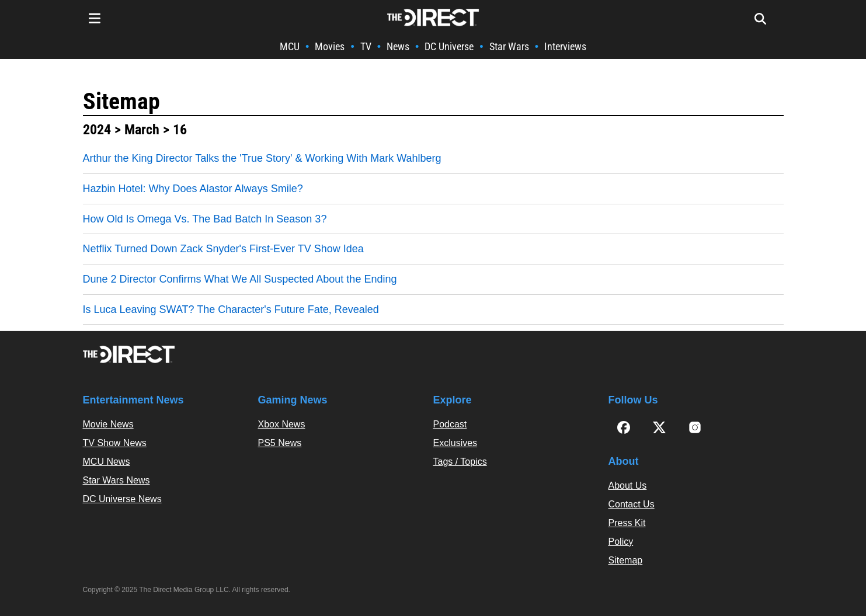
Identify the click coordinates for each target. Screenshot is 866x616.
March (142, 130)
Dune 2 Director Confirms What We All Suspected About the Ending (240, 279)
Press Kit (627, 523)
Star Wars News (116, 480)
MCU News (107, 462)
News (398, 46)
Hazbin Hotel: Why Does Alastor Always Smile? (193, 189)
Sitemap (121, 101)
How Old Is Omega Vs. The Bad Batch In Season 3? (205, 219)
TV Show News (115, 443)
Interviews (565, 46)
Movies (330, 46)
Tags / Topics (460, 462)
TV (366, 46)
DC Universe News (122, 499)
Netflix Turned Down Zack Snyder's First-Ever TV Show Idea (223, 249)
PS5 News (280, 443)
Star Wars (509, 46)
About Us (628, 486)
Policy (621, 542)
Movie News (108, 424)
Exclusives (455, 443)
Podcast (450, 424)
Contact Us (632, 504)
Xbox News (282, 424)
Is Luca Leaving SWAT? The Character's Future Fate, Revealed (231, 309)
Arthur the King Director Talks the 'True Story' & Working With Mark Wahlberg (262, 158)
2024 (97, 130)
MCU (290, 46)
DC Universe (449, 46)
